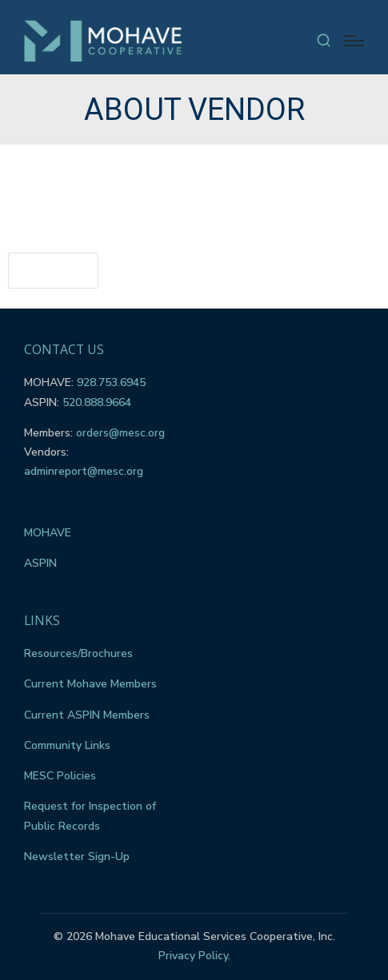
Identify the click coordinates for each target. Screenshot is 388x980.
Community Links (67, 745)
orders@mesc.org (120, 433)
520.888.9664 (97, 402)
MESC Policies (60, 776)
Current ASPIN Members (87, 715)
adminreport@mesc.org (84, 471)
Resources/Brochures (78, 653)
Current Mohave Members (90, 684)
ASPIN (40, 563)
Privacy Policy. (194, 956)
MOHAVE (48, 533)
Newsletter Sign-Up (77, 857)
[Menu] (354, 41)
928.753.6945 (111, 382)
